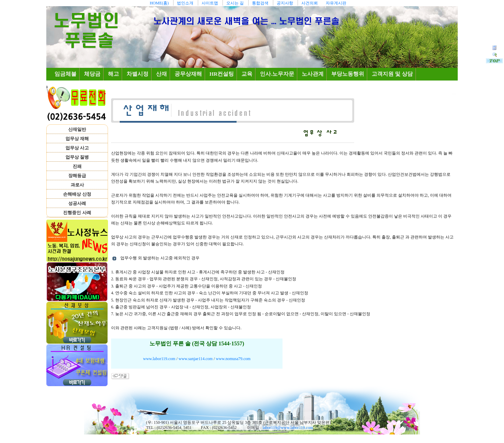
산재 (161, 74)
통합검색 (260, 3)
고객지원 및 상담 (392, 74)
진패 (77, 166)
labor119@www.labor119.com (288, 428)
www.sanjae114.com (196, 359)
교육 (247, 74)
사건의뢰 (310, 3)
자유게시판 (336, 3)
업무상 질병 (77, 157)
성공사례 (77, 203)
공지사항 (285, 3)
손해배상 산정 (77, 194)
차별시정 (137, 74)
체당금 (92, 74)
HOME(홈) (159, 3)
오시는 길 (235, 3)
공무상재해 (188, 74)
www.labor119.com (159, 359)
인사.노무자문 (277, 74)
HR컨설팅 (222, 74)
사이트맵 (210, 3)
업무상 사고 (77, 148)
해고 (113, 74)
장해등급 (77, 176)
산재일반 (77, 129)
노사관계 (313, 74)
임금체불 (67, 74)
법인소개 (185, 3)
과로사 (77, 185)
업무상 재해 (77, 139)
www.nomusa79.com (233, 359)
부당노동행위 (348, 74)
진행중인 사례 (77, 213)
